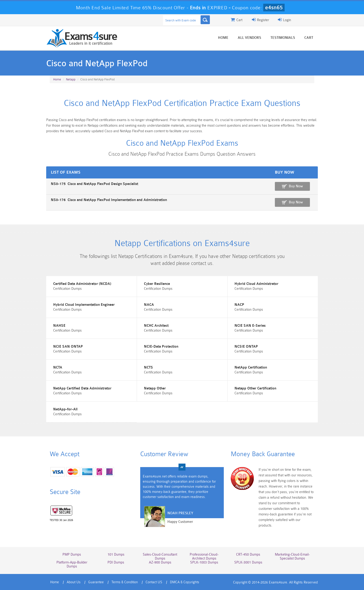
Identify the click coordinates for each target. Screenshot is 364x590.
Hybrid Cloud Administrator (256, 284)
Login (284, 20)
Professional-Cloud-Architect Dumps (204, 557)
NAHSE (59, 326)
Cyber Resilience (157, 284)
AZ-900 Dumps (160, 562)
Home (223, 38)
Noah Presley (180, 513)
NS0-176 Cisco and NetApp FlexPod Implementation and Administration (109, 200)
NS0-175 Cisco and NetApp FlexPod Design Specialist (94, 184)
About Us (74, 582)
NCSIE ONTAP (246, 347)
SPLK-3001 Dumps (248, 562)
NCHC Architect (156, 326)
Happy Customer (180, 522)
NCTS (148, 368)
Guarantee (96, 582)
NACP (239, 305)
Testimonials (283, 38)
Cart (309, 38)
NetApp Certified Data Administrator (82, 388)
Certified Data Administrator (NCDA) (82, 284)
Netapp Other (155, 388)
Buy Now (296, 186)
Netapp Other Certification (255, 388)
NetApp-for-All (65, 409)
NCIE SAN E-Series (250, 326)
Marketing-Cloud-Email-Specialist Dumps (292, 557)
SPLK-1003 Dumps (204, 562)
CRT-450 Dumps (248, 555)
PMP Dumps (72, 555)
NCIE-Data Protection (161, 347)
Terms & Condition (125, 582)
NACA (149, 305)
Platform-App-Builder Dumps (72, 564)
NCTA (58, 368)
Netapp (71, 79)
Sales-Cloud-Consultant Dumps (160, 557)
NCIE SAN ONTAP (68, 347)
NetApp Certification (251, 368)
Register (260, 20)
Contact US (154, 582)
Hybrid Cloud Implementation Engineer (84, 305)
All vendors (249, 38)
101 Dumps (116, 555)
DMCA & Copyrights (185, 582)
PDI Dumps (116, 562)
